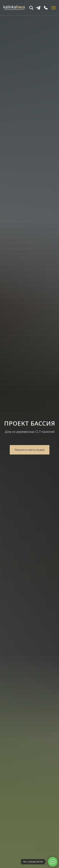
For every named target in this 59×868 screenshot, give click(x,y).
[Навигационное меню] (54, 8)
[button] (30, 450)
